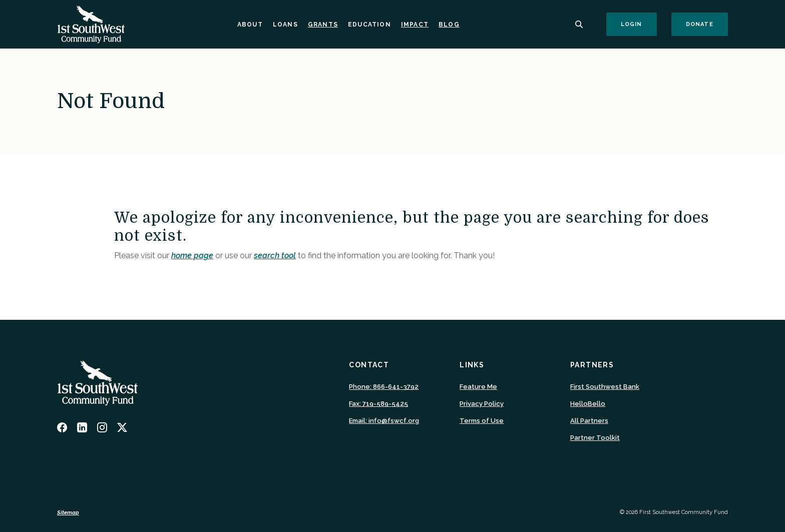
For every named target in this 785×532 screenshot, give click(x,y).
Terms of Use (482, 421)
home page (192, 255)
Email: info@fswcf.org (384, 421)
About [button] (250, 25)
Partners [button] (592, 365)
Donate (707, 24)
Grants (323, 25)
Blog (449, 25)
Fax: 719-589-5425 (378, 404)
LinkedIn (82, 427)
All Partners (589, 421)
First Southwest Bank (605, 387)
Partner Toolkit (595, 438)
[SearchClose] (579, 24)
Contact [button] (369, 365)
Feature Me (478, 387)
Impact (415, 25)
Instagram (102, 427)
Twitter (122, 427)
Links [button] (472, 365)
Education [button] (369, 25)
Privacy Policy (482, 404)
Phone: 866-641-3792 (384, 387)
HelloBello (588, 404)
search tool (275, 255)
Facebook (62, 427)
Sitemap (68, 513)
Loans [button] (285, 25)
